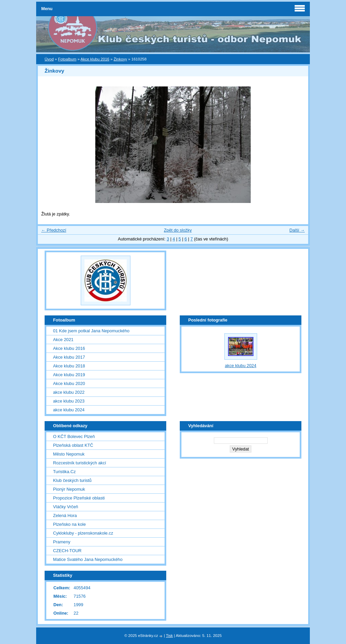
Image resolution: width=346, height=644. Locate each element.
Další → (297, 230)
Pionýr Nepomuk (69, 489)
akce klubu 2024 (69, 410)
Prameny (62, 542)
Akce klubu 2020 (69, 383)
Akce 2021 (63, 340)
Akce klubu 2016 (95, 59)
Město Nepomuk (69, 454)
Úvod (49, 59)
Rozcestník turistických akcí (80, 463)
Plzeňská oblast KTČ (73, 445)
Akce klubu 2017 (69, 357)
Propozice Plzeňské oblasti (79, 498)
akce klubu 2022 (69, 392)
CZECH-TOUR (67, 551)
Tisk (169, 636)
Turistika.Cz (64, 472)
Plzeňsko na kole (69, 524)
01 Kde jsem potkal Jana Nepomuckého (91, 331)
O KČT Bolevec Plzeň (74, 436)
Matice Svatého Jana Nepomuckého (88, 559)
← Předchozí (54, 230)
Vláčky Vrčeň (66, 507)
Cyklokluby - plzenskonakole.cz (83, 533)
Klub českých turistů (72, 480)
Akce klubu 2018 (69, 366)
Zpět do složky (178, 230)
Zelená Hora (65, 516)
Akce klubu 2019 (69, 375)
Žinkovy (120, 59)
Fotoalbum (67, 59)
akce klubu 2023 (69, 401)
